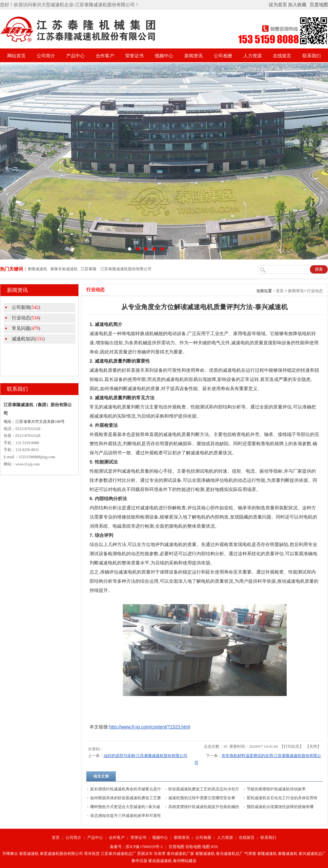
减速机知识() (28, 339)
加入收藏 (297, 5)
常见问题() (26, 328)
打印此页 (292, 746)
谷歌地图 (193, 847)
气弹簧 (250, 854)
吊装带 (160, 854)
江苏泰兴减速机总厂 (118, 854)
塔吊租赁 (92, 854)
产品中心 (75, 56)
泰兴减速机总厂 (230, 854)
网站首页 (16, 56)
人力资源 (253, 56)
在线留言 (282, 56)
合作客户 (105, 56)
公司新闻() (26, 307)
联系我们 (312, 56)
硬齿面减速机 (160, 861)
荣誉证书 (134, 56)
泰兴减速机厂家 (180, 854)
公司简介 (46, 56)
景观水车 (145, 854)
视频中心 (164, 56)
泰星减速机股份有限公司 (61, 854)
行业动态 (315, 291)
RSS (214, 847)
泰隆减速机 (205, 854)
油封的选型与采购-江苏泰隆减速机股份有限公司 (146, 756)
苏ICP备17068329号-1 (144, 847)
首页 (280, 291)
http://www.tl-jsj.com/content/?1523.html (150, 727)
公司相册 (223, 56)
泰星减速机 (29, 854)
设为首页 (278, 5)
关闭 (313, 746)
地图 (206, 847)
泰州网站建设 (185, 861)
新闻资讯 (194, 56)
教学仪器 (139, 861)
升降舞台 (10, 854)
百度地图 (319, 5)
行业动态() (26, 318)
